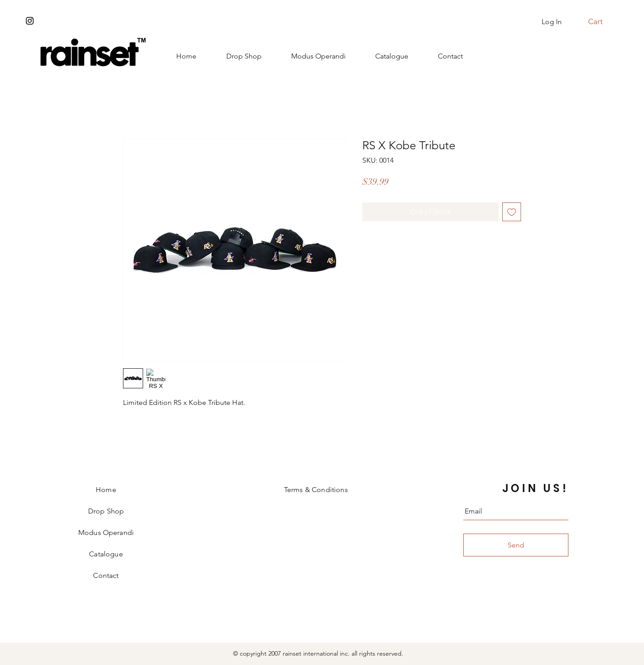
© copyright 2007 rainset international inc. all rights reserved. (318, 653)
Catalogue (106, 554)
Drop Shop (106, 511)
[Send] (516, 545)
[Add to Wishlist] (512, 212)
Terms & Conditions (316, 490)
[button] (600, 21)
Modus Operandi (106, 532)
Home (106, 490)
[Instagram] (30, 21)
